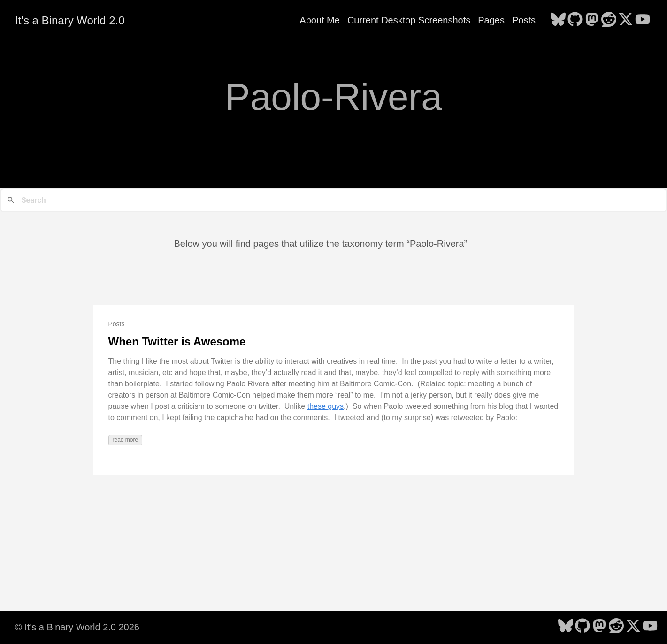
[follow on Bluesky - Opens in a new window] (558, 20)
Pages (491, 20)
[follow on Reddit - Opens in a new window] (609, 20)
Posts (524, 20)
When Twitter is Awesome (177, 341)
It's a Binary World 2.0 (70, 20)
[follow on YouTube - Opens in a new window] (643, 20)
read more (126, 440)
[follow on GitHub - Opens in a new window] (575, 20)
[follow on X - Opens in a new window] (626, 20)
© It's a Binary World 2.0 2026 (77, 627)
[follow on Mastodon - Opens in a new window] (592, 20)
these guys (326, 406)
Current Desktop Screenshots (409, 20)
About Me (320, 20)
